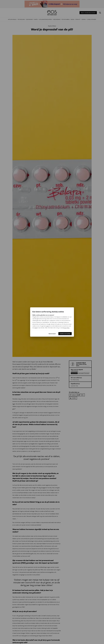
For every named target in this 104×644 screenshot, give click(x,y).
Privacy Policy (66, 328)
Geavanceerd (52, 334)
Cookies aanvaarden (65, 334)
